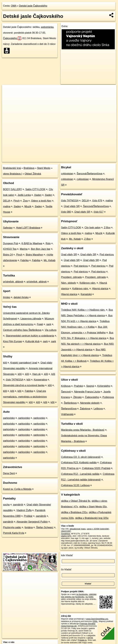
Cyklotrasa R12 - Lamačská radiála (80, 474)
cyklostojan (67, 174)
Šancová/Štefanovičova (89, 174)
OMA (14, 6)
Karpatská (86, 294)
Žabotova (85, 409)
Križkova (66, 386)
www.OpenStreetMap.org (97, 619)
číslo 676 (97, 201)
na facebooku (82, 594)
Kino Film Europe (13, 341)
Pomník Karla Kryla (14, 533)
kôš (5, 363)
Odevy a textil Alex (41, 201)
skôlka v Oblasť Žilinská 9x (76, 501)
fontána (29, 527)
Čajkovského (12, 38)
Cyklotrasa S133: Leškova (75, 485)
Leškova (98, 409)
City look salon (92, 228)
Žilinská (77, 397)
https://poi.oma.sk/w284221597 (103, 159)
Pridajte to (82, 640)
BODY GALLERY (13, 189)
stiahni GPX (66, 536)
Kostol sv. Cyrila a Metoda (17, 489)
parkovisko (9, 418)
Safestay (8, 228)
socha (6, 505)
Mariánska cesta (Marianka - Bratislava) (83, 430)
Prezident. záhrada (71, 277)
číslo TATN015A (15, 380)
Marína (24, 249)
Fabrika (25, 260)
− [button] (7, 95)
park (49, 324)
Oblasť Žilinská (33, 174)
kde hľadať (67, 555)
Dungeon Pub (11, 243)
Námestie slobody (90, 403)
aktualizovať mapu (78, 529)
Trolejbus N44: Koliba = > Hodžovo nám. (83, 310)
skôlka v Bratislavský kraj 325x (92, 518)
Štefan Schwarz (45, 527)
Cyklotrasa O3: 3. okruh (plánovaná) (81, 457)
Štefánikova (70, 403)
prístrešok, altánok (13, 282)
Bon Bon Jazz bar (41, 249)
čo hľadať (66, 569)
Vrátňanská (67, 414)
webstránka (47, 27)
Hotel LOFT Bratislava (28, 228)
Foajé (40, 324)
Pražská (78, 386)
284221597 (66, 531)
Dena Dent (9, 473)
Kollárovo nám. (88, 283)
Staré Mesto (44, 168)
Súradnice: (66, 534)
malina (7, 206)
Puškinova (108, 397)
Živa (25, 201)
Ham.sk (36, 374)
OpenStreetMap (64, 159)
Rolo (48, 243)
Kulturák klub (32, 341)
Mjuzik (28, 206)
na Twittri (89, 597)
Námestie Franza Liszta (87, 392)
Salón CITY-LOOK (35, 189)
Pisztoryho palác (12, 527)
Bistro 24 (8, 255)
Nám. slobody (69, 283)
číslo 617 (98, 212)
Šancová (66, 392)
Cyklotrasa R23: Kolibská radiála (79, 463)
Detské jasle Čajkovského (33, 6)
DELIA (7, 201)
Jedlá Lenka (24, 195)
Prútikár (28, 516)
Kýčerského (104, 386)
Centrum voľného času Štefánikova (22, 330)
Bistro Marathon (34, 255)
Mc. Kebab (49, 260)
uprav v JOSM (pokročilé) (98, 529)
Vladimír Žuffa (24, 510)
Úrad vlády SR (72, 206)
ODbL (95, 621)
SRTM (90, 638)
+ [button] (7, 90)
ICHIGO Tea (10, 249)
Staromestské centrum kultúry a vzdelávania (30, 336)
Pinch (17, 201)
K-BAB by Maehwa (32, 243)
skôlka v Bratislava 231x (74, 512)
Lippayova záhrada (31, 319)
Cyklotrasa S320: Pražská (96, 468)
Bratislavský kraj (12, 168)
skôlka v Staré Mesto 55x (93, 507)
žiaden (38, 195)
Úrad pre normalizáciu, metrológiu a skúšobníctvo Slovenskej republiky (25, 397)
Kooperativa (40, 380)
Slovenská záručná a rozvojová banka (24, 385)
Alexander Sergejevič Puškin (32, 522)
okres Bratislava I (13, 174)
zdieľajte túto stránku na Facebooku (79, 595)
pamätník (18, 505)
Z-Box (107, 228)
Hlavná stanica (100, 289)
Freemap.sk (80, 159)
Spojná (90, 386)
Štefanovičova (69, 409)
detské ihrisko (21, 297)
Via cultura (51, 330)
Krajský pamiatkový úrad (24, 363)
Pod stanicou (107, 255)
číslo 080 (66, 212)
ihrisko (7, 297)
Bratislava (29, 168)
